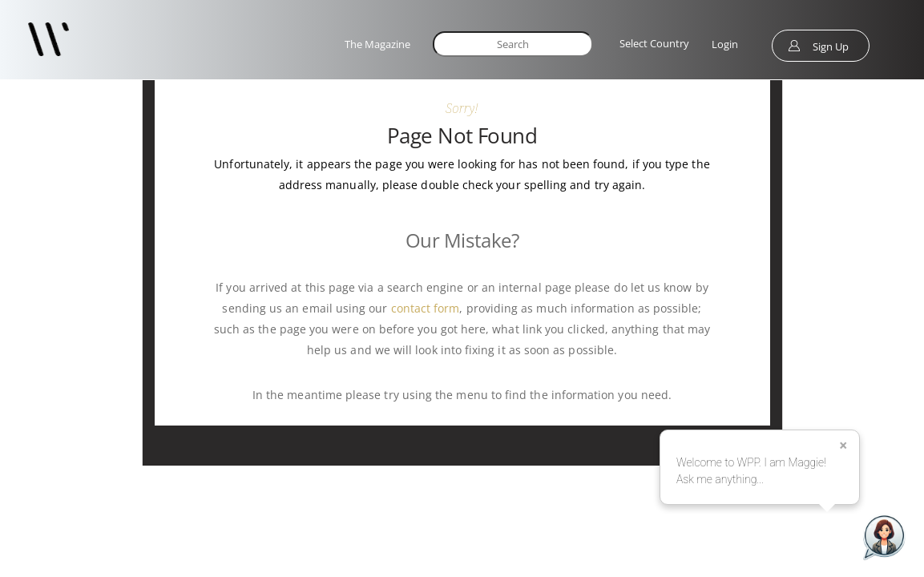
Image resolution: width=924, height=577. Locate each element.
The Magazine (377, 44)
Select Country (654, 43)
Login (725, 44)
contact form (426, 308)
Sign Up (831, 46)
